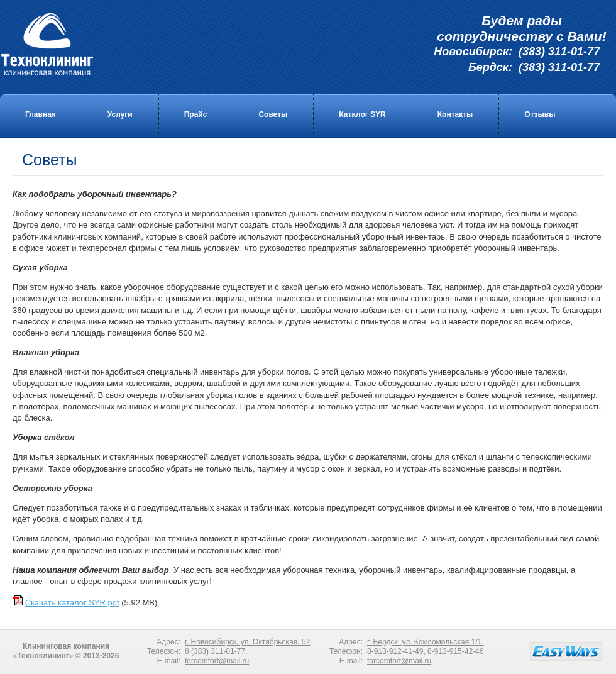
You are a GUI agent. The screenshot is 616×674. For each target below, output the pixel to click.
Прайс (196, 114)
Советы (273, 114)
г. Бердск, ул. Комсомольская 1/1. (426, 642)
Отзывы (540, 114)
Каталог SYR (362, 114)
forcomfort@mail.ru (217, 661)
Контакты (455, 114)
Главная (41, 114)
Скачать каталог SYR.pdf (72, 603)
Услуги (120, 114)
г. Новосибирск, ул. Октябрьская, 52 (247, 642)
